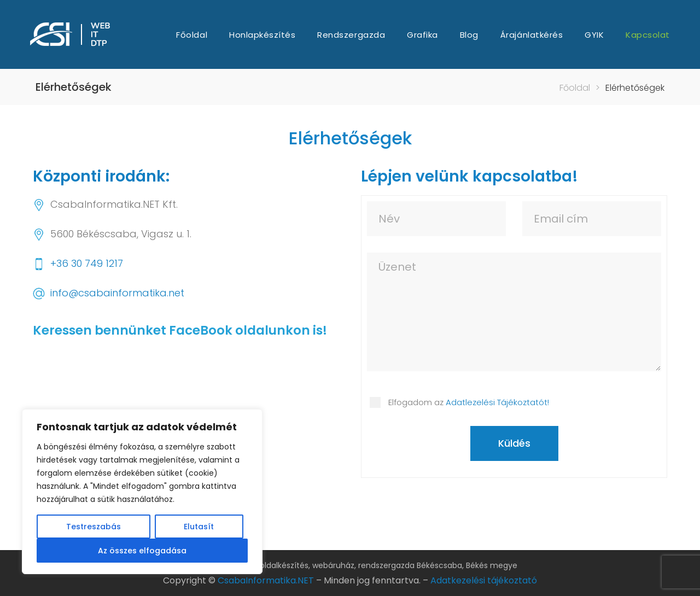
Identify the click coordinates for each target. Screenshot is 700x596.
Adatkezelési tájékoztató (484, 580)
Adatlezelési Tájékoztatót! (497, 402)
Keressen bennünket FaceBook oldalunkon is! (180, 330)
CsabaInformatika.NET (266, 580)
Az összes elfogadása (142, 551)
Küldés (514, 443)
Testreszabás (94, 527)
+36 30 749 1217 (87, 263)
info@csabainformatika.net (117, 293)
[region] (142, 492)
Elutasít (199, 527)
